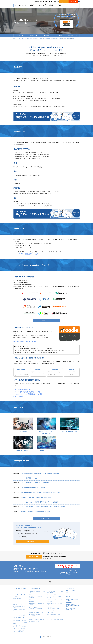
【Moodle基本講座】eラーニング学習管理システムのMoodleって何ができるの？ (41, 473)
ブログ (75, 6)
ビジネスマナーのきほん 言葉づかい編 (55, 617)
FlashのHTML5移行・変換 (19, 630)
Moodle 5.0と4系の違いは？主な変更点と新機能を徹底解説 (35, 512)
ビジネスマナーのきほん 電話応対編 (37, 619)
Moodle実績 (47, 36)
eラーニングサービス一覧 (40, 39)
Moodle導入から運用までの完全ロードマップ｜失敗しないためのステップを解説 (41, 492)
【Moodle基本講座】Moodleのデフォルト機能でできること (35, 483)
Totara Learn (16, 600)
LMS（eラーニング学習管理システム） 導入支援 (54, 39)
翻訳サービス (69, 603)
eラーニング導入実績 (51, 6)
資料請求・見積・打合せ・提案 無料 (67, 566)
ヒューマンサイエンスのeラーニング (41, 6)
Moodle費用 (60, 36)
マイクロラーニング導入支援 (19, 628)
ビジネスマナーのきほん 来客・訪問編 (55, 619)
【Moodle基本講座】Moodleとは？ (30, 478)
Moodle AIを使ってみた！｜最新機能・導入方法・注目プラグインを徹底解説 (40, 502)
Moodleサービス (33, 36)
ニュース (68, 596)
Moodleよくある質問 (73, 36)
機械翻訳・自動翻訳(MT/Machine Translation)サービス (73, 606)
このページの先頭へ (46, 582)
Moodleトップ (20, 36)
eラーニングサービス (32, 6)
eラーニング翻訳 (17, 619)
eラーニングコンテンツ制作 (19, 617)
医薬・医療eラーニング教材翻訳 (20, 621)
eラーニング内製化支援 (18, 632)
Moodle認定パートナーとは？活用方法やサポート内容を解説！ (36, 497)
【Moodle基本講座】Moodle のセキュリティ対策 (33, 488)
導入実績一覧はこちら (47, 320)
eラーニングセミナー (59, 6)
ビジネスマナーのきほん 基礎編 (53, 615)
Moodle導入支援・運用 (67, 39)
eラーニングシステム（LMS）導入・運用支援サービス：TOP (24, 39)
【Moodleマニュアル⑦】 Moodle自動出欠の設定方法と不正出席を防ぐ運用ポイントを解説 (43, 507)
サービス (74, 39)
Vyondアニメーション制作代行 (20, 627)
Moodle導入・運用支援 (18, 598)
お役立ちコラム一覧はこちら (47, 518)
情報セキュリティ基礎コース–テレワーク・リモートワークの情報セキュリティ (54, 596)
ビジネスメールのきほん (34, 622)
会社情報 (67, 6)
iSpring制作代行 (17, 625)
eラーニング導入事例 (71, 590)
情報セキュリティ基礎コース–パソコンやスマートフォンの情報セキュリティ (36, 596)
